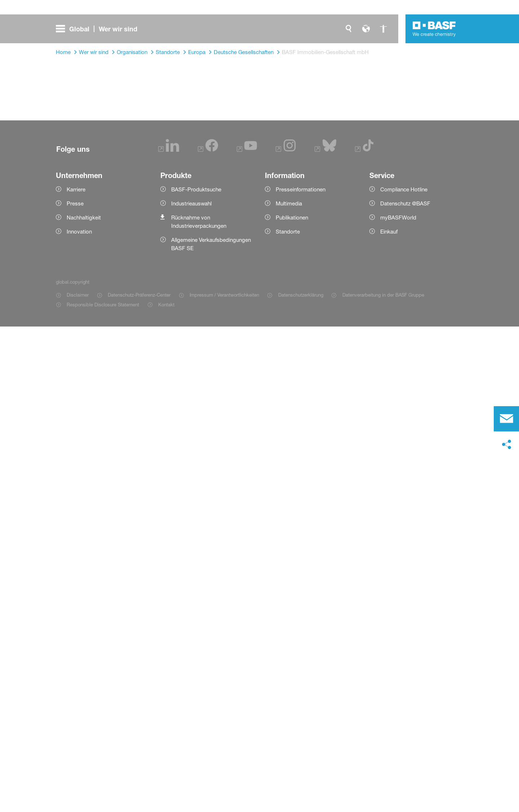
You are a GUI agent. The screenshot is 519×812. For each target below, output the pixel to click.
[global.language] (366, 29)
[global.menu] (99, 29)
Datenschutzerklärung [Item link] (301, 295)
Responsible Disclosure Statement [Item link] (103, 305)
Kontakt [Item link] (166, 305)
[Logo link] (434, 29)
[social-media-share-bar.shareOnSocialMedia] (506, 445)
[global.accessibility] (383, 29)
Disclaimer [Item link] (78, 295)
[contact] (506, 419)
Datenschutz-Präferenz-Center (139, 295)
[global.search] (349, 29)
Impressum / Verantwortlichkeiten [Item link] (224, 295)
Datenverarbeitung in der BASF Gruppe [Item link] (383, 295)
